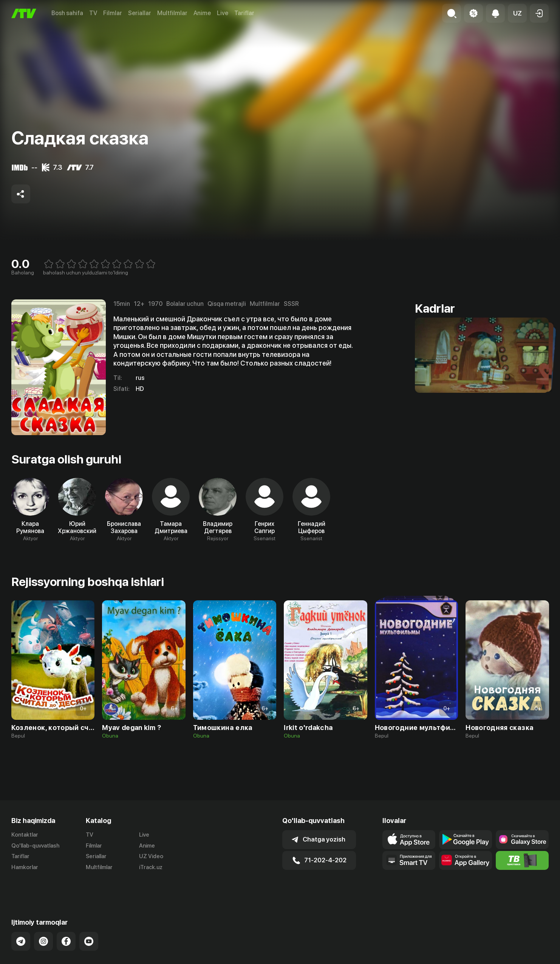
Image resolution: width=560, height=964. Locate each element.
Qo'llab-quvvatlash (35, 846)
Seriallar (140, 13)
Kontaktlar (25, 835)
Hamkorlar (25, 867)
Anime (202, 13)
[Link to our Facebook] (66, 922)
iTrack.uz (151, 867)
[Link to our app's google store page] (466, 840)
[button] (517, 13)
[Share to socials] (21, 194)
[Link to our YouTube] (89, 922)
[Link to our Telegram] (21, 922)
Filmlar (113, 13)
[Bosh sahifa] (24, 13)
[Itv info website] (522, 860)
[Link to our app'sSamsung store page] (522, 840)
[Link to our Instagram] (43, 922)
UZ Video (151, 856)
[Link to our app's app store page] (409, 840)
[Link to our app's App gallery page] (466, 860)
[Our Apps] (409, 860)
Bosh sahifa (67, 13)
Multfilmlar (172, 13)
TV (93, 13)
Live (223, 13)
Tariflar (244, 13)
